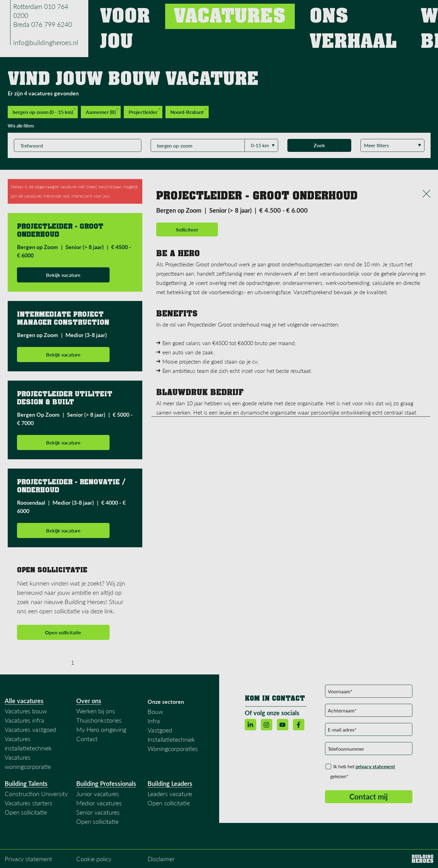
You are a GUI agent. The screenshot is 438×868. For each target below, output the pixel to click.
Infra (154, 721)
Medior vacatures (99, 803)
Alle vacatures (24, 701)
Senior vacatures (98, 812)
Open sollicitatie (63, 632)
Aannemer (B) (102, 111)
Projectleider (145, 111)
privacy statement (375, 766)
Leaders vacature (170, 794)
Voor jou (236, 12)
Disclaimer (161, 859)
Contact (399, 12)
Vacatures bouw (26, 711)
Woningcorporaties (173, 749)
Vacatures (272, 12)
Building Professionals (106, 783)
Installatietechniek (171, 739)
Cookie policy (94, 859)
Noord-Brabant (189, 111)
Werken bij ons (358, 12)
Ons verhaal (313, 12)
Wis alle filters (21, 126)
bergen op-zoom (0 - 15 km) (44, 111)
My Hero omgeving (101, 729)
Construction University (36, 794)
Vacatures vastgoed (30, 729)
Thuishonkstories (99, 720)
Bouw (155, 712)
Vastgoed (160, 730)
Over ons (89, 701)
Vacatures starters (29, 803)
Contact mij (369, 797)
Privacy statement (28, 859)
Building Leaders (170, 783)
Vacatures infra (24, 720)
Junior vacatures (98, 794)
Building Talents (26, 783)
